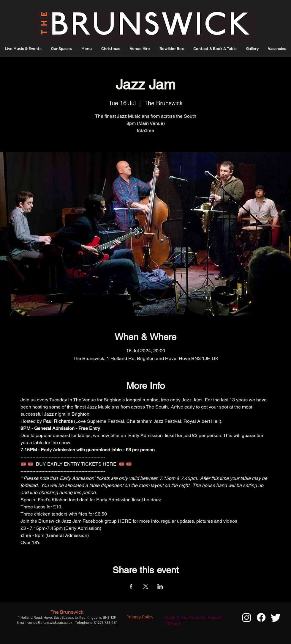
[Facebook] (261, 617)
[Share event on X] (146, 586)
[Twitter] (276, 617)
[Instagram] (247, 617)
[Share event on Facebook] (131, 586)
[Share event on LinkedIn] (160, 586)
